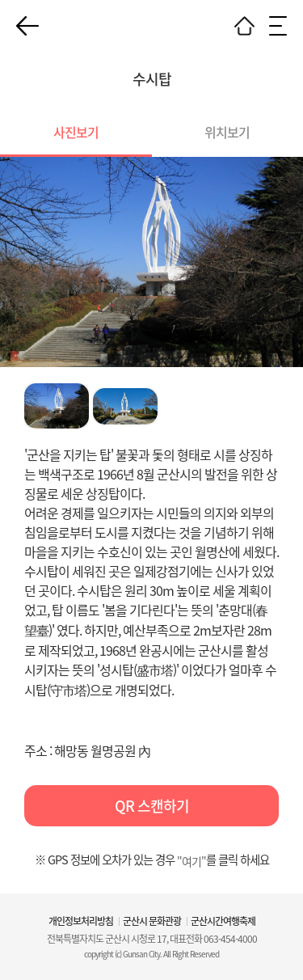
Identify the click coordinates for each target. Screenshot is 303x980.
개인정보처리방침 (81, 921)
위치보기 (227, 132)
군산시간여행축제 (223, 921)
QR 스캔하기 (152, 806)
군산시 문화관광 (152, 921)
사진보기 (76, 132)
